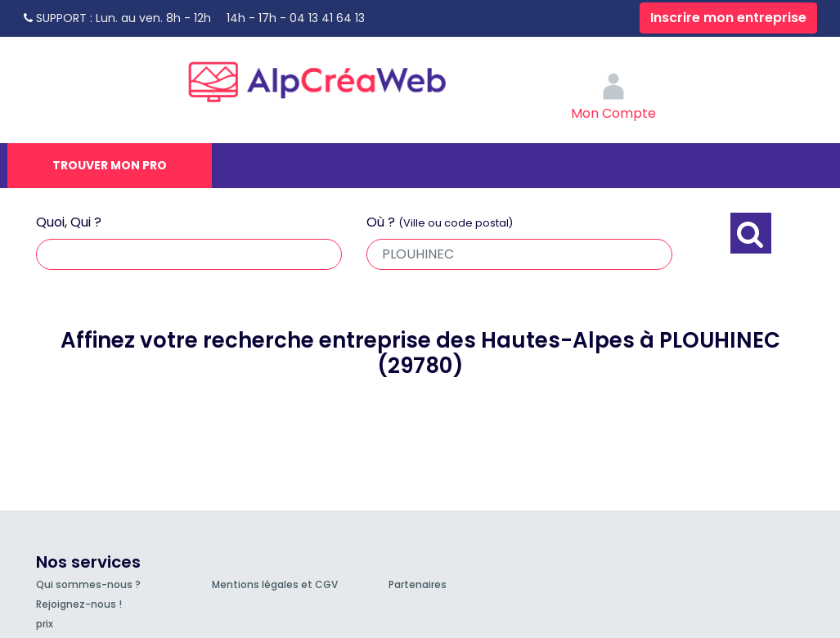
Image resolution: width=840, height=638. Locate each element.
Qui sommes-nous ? (88, 584)
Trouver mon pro (110, 165)
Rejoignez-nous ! (79, 604)
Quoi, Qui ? (69, 222)
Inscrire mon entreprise (728, 18)
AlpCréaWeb (331, 78)
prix (45, 624)
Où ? (440, 222)
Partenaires (418, 584)
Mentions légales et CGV (275, 584)
